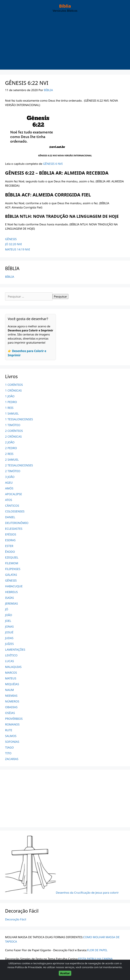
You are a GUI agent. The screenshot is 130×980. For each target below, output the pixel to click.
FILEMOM (12, 563)
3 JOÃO (10, 477)
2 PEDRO (11, 448)
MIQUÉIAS (12, 684)
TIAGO (9, 747)
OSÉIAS (10, 713)
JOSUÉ (9, 632)
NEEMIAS (11, 696)
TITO (8, 753)
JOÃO (9, 615)
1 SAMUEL (12, 413)
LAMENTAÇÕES (15, 650)
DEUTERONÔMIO (17, 523)
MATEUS (11, 678)
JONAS (9, 626)
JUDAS (9, 638)
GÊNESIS (11, 239)
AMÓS (9, 488)
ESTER (9, 546)
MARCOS (11, 673)
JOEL (8, 621)
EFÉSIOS (11, 534)
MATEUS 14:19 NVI (18, 249)
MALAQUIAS (13, 667)
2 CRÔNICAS (13, 436)
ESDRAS (10, 540)
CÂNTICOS (12, 506)
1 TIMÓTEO (13, 425)
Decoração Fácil (16, 919)
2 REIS (9, 454)
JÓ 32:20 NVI (13, 244)
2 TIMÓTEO (13, 471)
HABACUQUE (14, 586)
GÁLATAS (11, 575)
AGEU (9, 483)
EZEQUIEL (12, 557)
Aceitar (65, 973)
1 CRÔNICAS (13, 390)
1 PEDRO (11, 402)
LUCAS (9, 661)
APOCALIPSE (14, 494)
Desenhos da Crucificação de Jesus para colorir (87, 893)
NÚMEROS (12, 701)
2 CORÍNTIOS (14, 431)
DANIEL (10, 517)
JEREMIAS (12, 603)
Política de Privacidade (28, 967)
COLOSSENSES (15, 511)
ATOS (9, 500)
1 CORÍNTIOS (14, 385)
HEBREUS (11, 592)
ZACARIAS (12, 759)
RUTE (9, 730)
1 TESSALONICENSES (19, 419)
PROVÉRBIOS (14, 719)
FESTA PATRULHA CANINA (95, 959)
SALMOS (11, 736)
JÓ (7, 609)
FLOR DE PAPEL (97, 950)
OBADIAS (11, 707)
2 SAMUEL (12, 460)
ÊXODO (10, 552)
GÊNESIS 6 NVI (53, 164)
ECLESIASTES (14, 529)
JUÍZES (9, 644)
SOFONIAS (12, 742)
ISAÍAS (9, 598)
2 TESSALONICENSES (19, 465)
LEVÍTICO (11, 655)
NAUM (9, 690)
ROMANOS (12, 724)
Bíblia (65, 6)
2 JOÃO (10, 442)
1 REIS (9, 408)
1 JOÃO (10, 396)
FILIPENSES (13, 569)
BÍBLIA (10, 277)
